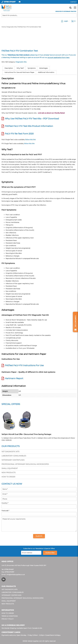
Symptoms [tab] (32, 68)
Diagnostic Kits (12, 27)
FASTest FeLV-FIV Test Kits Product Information (29, 126)
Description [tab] (9, 68)
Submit (39, 536)
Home (4, 27)
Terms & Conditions (10, 616)
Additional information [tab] (46, 72)
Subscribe (50, 553)
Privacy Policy (8, 619)
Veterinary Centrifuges (13, 460)
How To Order (8, 477)
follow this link (30, 140)
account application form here (58, 58)
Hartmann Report (14, 378)
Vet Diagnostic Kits (10, 452)
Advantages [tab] (43, 68)
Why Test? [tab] (20, 68)
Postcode (5, 511)
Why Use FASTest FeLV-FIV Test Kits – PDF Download (32, 119)
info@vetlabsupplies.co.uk (15, 575)
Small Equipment (10, 468)
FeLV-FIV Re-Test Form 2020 (19, 134)
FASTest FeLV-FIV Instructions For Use (24, 365)
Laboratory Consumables (14, 456)
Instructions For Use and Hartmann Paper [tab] (19, 72)
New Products (9, 473)
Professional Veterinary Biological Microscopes (25, 464)
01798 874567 (10, 2)
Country (5, 503)
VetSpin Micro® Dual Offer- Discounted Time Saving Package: (26, 434)
